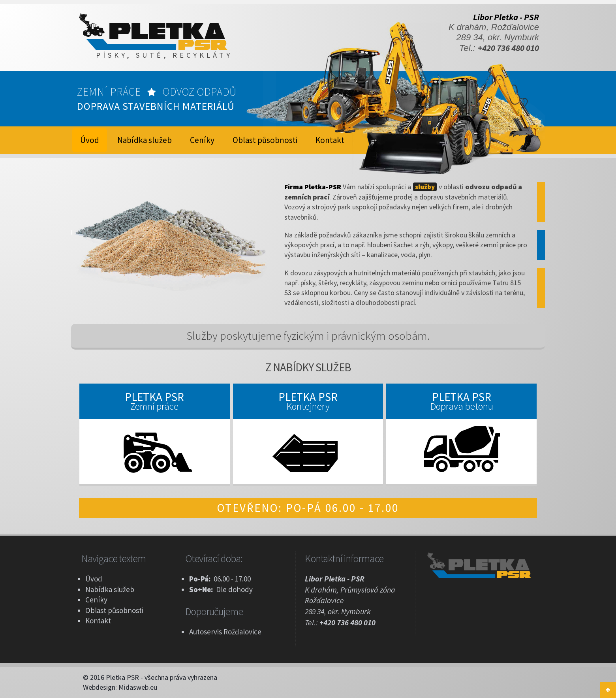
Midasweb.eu (138, 687)
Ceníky (202, 140)
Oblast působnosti (265, 140)
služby (425, 187)
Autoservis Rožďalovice (225, 632)
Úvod (94, 579)
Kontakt (330, 140)
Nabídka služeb (145, 140)
